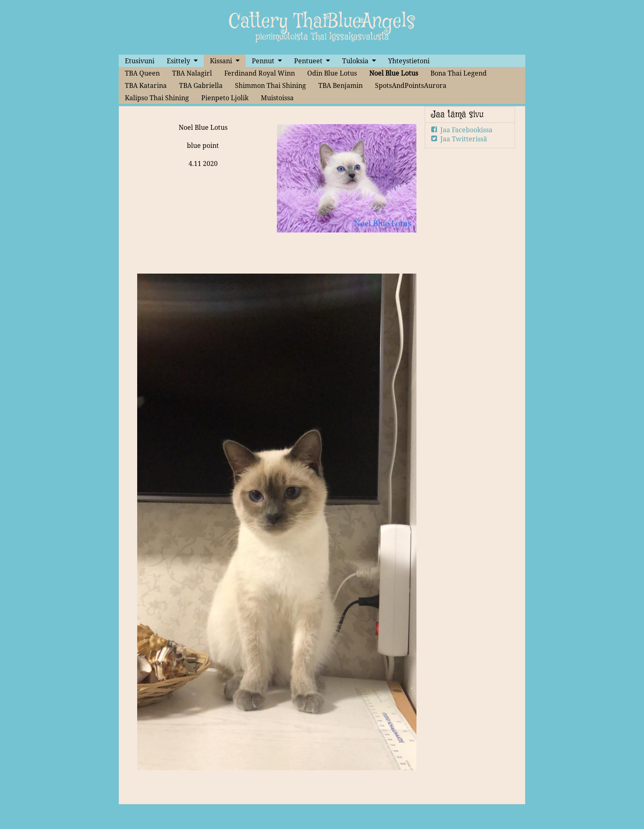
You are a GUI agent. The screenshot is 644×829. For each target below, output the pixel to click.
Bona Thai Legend (459, 73)
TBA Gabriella (201, 85)
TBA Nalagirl (192, 73)
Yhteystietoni (409, 61)
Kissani (221, 61)
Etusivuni (140, 61)
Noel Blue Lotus (394, 73)
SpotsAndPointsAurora (411, 85)
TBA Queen (142, 73)
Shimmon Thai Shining (270, 85)
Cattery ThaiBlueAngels (322, 22)
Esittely (178, 61)
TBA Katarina (146, 85)
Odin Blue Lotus (332, 73)
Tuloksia (355, 61)
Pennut (263, 61)
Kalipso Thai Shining (157, 98)
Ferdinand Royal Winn (260, 73)
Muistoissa (277, 98)
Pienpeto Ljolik (225, 98)
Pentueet (308, 61)
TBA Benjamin (340, 85)
